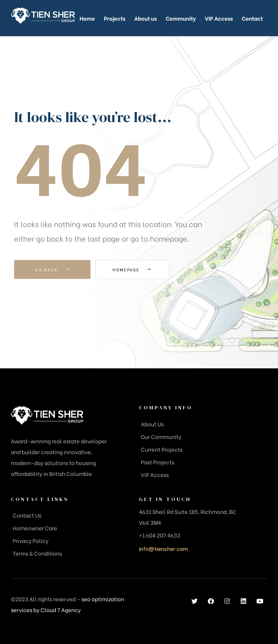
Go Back (52, 269)
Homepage (135, 269)
